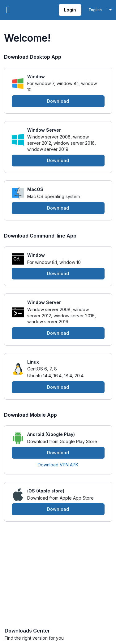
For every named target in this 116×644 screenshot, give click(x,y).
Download (58, 101)
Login (70, 10)
